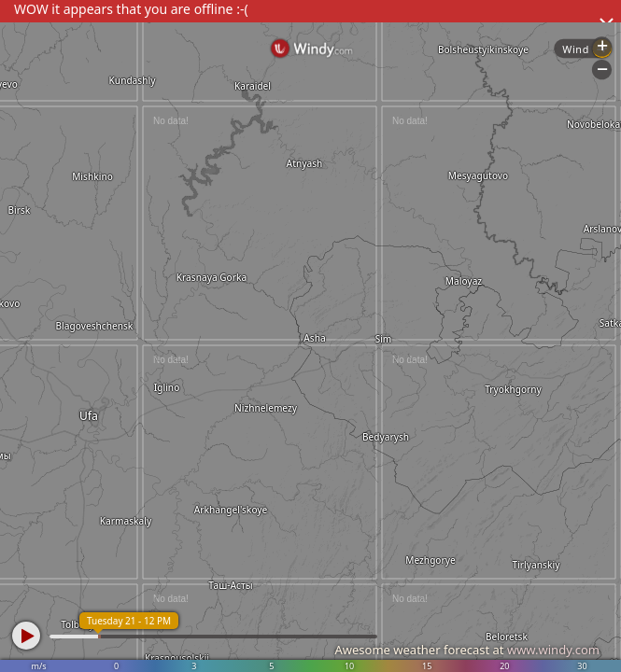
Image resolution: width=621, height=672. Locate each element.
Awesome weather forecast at (467, 650)
